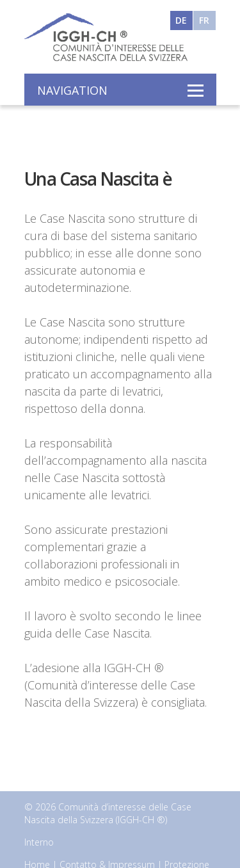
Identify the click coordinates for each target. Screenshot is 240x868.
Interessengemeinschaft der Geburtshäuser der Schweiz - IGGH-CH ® (104, 36)
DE (181, 20)
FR (204, 20)
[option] (120, 125)
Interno (39, 842)
